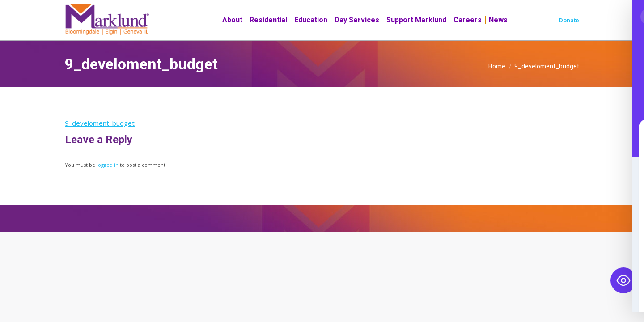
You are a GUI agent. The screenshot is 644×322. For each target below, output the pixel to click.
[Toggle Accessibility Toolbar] (623, 280)
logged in (108, 181)
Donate (569, 36)
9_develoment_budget (100, 139)
